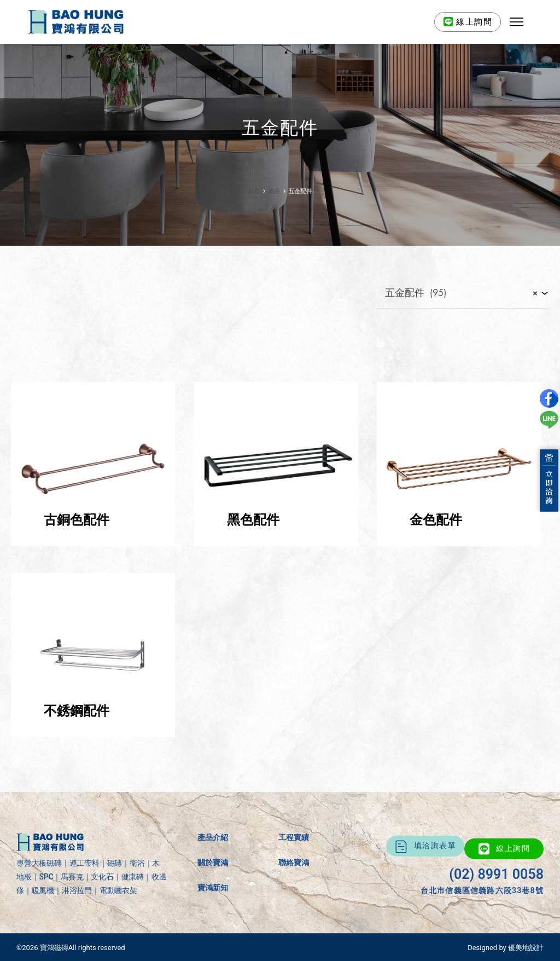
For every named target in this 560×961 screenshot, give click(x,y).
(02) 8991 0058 (496, 874)
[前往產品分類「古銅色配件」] (93, 543)
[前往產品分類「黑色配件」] (276, 543)
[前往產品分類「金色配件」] (459, 543)
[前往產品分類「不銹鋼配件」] (93, 734)
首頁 (254, 191)
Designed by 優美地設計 (506, 948)
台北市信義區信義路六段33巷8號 (482, 890)
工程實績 (294, 837)
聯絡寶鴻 (294, 862)
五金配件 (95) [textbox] (457, 293)
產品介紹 (213, 837)
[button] (517, 22)
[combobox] (463, 294)
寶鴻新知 (213, 888)
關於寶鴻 (213, 862)
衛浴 (274, 191)
